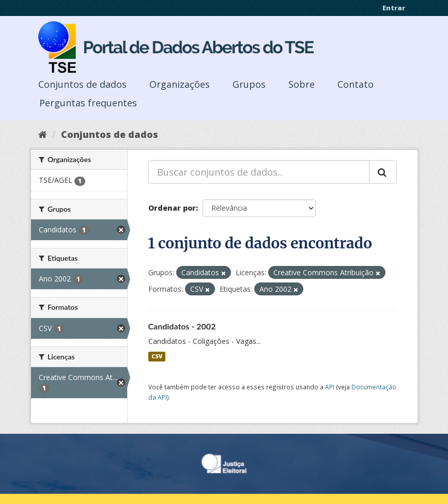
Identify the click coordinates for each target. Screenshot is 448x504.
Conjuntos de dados (82, 84)
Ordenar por (172, 208)
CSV (157, 356)
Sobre (302, 84)
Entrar (394, 8)
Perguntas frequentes (88, 103)
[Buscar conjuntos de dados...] (259, 172)
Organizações (180, 84)
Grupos (249, 84)
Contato (356, 84)
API (330, 387)
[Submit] (383, 172)
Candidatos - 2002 (182, 326)
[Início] (43, 134)
